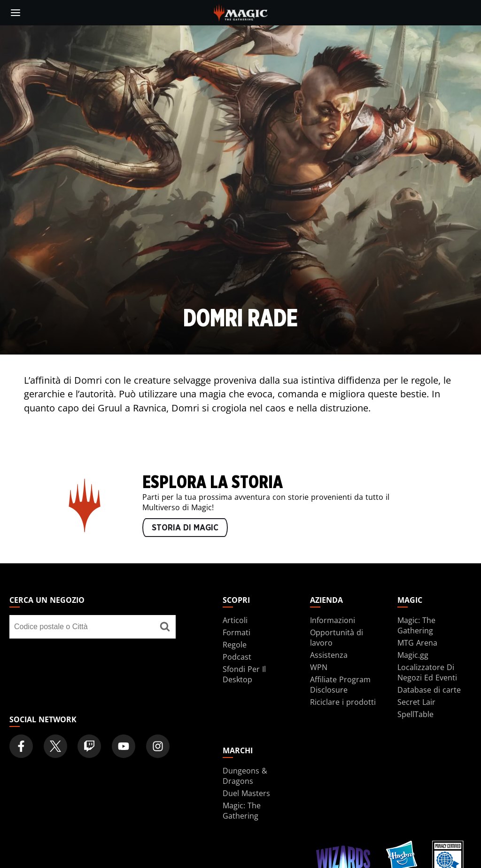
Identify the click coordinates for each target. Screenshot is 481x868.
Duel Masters (246, 793)
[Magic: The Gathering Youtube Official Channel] (124, 746)
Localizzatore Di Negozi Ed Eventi (427, 672)
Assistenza (329, 655)
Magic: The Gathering (416, 625)
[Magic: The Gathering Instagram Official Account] (158, 746)
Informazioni (333, 620)
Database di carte (429, 690)
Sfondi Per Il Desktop (244, 674)
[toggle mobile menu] (16, 13)
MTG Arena (417, 643)
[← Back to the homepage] (241, 12)
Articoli (235, 620)
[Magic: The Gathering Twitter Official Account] (55, 746)
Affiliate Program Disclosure (340, 685)
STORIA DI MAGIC (185, 528)
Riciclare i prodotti (343, 702)
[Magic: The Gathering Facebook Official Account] (21, 746)
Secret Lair (416, 702)
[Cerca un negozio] (165, 627)
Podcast (237, 657)
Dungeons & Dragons (245, 776)
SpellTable (415, 714)
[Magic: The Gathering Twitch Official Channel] (89, 746)
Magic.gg (413, 655)
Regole (235, 645)
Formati (237, 632)
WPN (319, 667)
